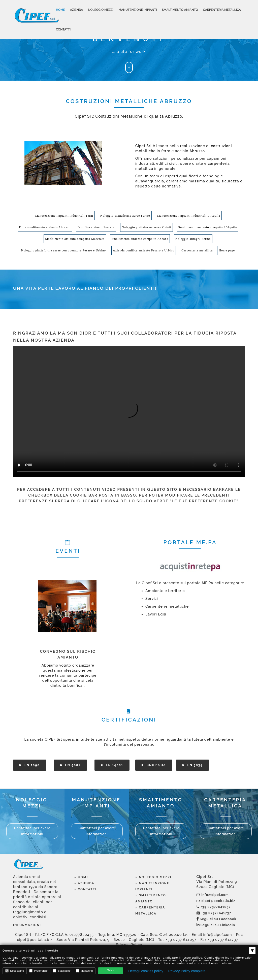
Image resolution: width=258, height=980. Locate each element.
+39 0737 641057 (181, 940)
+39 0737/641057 (214, 907)
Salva (111, 970)
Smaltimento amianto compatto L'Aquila (208, 227)
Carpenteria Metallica (222, 10)
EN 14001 (112, 765)
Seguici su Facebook (216, 919)
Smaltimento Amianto (180, 10)
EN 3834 (193, 765)
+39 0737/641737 (214, 913)
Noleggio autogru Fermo (193, 239)
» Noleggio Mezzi (153, 877)
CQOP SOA (154, 765)
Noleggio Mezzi (101, 10)
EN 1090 (30, 765)
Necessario (15, 971)
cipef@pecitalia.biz (216, 901)
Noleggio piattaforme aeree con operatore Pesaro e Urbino (63, 250)
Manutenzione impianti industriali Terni (64, 216)
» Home (82, 877)
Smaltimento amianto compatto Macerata (75, 239)
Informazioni (27, 925)
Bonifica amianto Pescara (96, 227)
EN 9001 (70, 765)
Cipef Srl (23, 935)
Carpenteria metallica (197, 250)
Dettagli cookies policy (146, 971)
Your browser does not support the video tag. (129, 412)
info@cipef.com (213, 895)
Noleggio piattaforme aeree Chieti (147, 227)
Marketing (84, 971)
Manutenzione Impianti (138, 10)
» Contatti (86, 889)
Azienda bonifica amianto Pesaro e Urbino (144, 250)
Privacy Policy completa (187, 971)
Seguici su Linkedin (216, 925)
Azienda (77, 10)
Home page (227, 250)
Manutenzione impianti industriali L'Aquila (189, 216)
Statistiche (62, 971)
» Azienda (84, 883)
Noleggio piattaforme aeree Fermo (125, 216)
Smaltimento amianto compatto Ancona (140, 239)
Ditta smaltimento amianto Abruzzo (45, 227)
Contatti (63, 29)
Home (60, 10)
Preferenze (38, 971)
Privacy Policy (129, 945)
